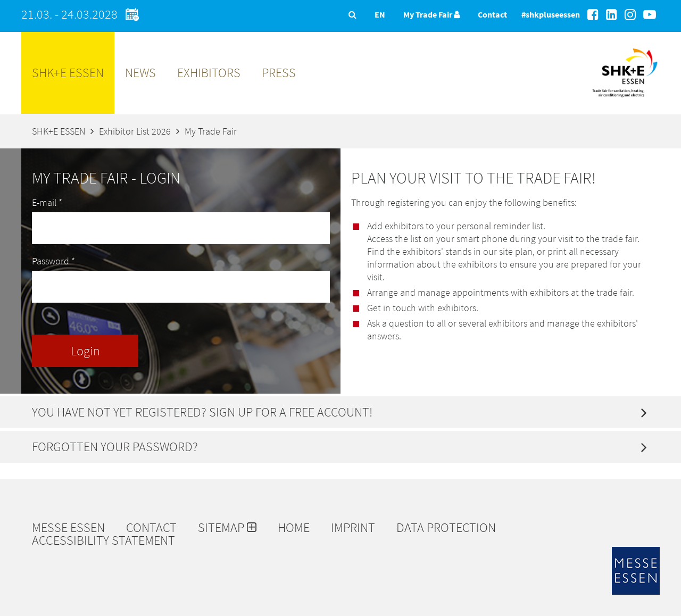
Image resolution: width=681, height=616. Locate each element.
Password (53, 261)
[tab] (340, 412)
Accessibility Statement (103, 540)
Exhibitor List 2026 (135, 131)
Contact (492, 14)
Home (294, 528)
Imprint (353, 528)
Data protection (446, 528)
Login (85, 351)
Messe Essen (68, 528)
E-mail (47, 202)
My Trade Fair (431, 14)
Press (279, 73)
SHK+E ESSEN (68, 73)
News (140, 73)
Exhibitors (209, 73)
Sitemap (227, 528)
